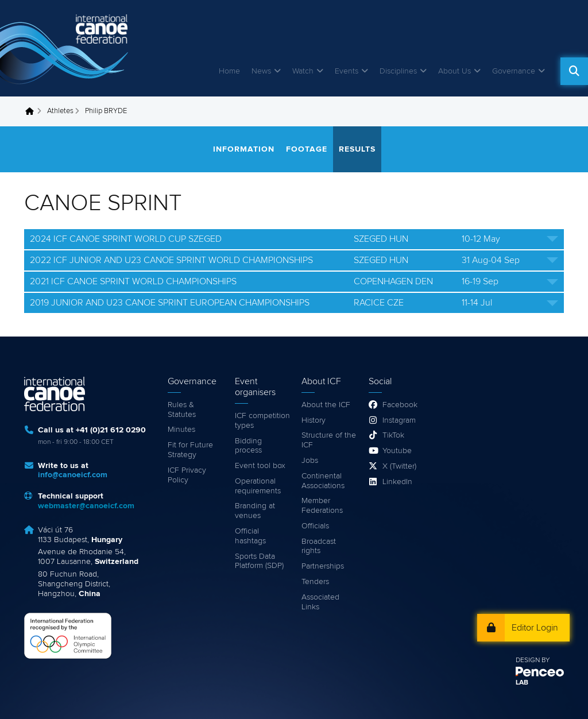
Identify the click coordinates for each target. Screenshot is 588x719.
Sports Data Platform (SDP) (259, 561)
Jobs (310, 461)
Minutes (181, 430)
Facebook (400, 405)
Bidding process (248, 446)
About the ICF (326, 405)
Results (357, 149)
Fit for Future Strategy (190, 450)
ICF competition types (262, 421)
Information (244, 149)
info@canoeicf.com (73, 475)
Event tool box (260, 466)
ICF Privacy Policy (187, 475)
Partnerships (323, 566)
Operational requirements (258, 486)
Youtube (397, 451)
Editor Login (535, 628)
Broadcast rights (319, 546)
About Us (454, 71)
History (314, 420)
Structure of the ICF (329, 440)
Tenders (315, 582)
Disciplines (398, 71)
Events (347, 71)
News (261, 71)
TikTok (393, 435)
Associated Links (320, 602)
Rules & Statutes (182, 410)
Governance (514, 71)
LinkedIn (397, 482)
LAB (522, 683)
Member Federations (322, 506)
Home (229, 71)
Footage (307, 149)
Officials (315, 526)
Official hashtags (250, 536)
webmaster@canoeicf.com (86, 506)
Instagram (399, 420)
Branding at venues (255, 511)
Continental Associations (323, 481)
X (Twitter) (399, 466)
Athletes (60, 111)
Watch (303, 71)
